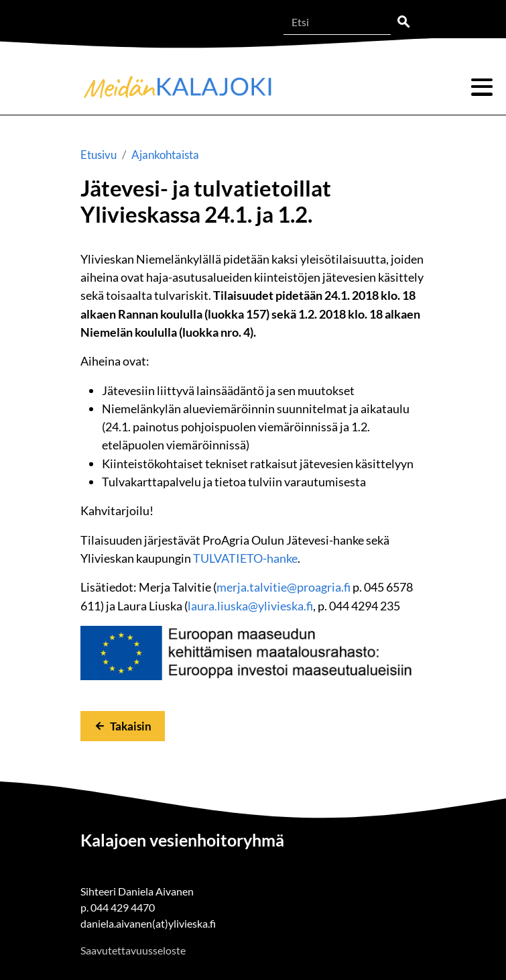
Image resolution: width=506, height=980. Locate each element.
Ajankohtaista (165, 155)
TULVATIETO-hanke (245, 558)
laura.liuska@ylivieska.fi (250, 606)
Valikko (482, 87)
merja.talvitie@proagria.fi (283, 587)
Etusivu (99, 155)
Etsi (403, 22)
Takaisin (131, 726)
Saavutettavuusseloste (133, 950)
